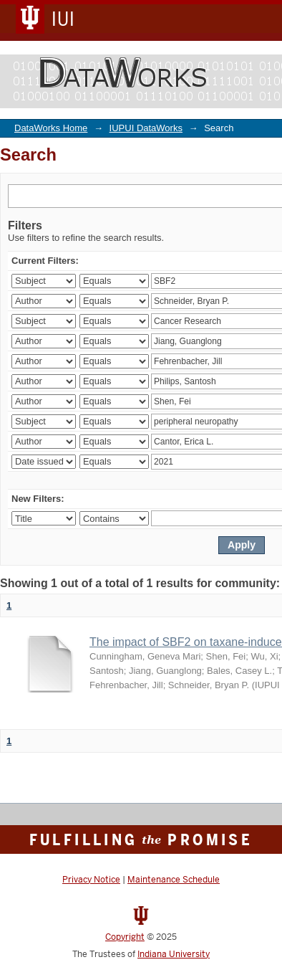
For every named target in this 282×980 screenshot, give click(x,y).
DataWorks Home (51, 128)
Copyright (125, 937)
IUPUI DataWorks (146, 128)
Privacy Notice (91, 880)
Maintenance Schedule (174, 880)
